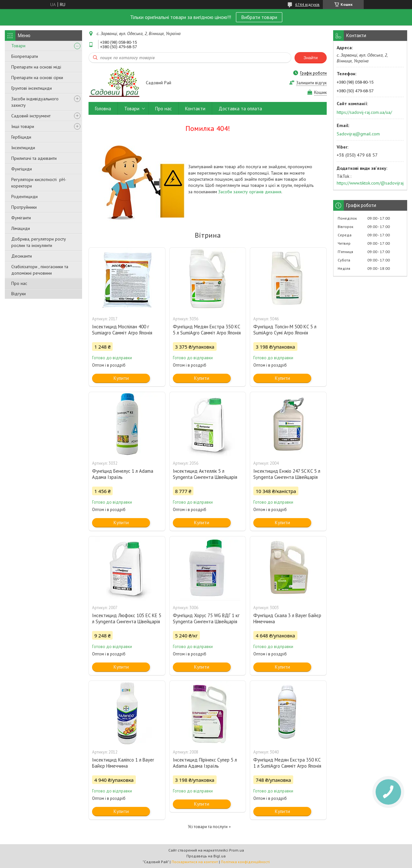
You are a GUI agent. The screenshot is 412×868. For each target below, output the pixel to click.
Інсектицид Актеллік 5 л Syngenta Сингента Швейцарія (205, 474)
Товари (18, 46)
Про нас (19, 283)
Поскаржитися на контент (195, 862)
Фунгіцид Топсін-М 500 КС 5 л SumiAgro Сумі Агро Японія (285, 330)
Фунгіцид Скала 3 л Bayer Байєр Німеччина (287, 618)
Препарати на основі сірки (37, 78)
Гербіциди (21, 137)
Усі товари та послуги (208, 827)
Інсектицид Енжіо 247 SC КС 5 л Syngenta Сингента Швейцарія (287, 474)
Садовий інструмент (31, 116)
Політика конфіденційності (245, 862)
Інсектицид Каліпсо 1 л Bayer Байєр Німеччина (123, 763)
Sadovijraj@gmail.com (358, 134)
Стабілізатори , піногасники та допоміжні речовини (40, 270)
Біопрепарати (25, 56)
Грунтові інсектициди (32, 88)
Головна (103, 109)
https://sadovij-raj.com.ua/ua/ (364, 112)
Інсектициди (23, 148)
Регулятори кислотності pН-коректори (39, 183)
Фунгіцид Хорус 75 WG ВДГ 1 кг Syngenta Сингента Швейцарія (206, 618)
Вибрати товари (259, 17)
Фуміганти (21, 218)
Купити (121, 378)
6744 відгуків (307, 4)
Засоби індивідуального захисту (35, 102)
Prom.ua (237, 850)
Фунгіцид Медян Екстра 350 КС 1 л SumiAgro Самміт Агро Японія (287, 763)
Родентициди (24, 196)
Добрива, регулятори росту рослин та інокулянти (39, 242)
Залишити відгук (311, 83)
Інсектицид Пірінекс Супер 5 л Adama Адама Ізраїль (205, 763)
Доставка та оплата (240, 109)
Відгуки (19, 294)
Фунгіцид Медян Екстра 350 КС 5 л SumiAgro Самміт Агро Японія (207, 330)
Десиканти (22, 256)
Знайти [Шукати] (311, 58)
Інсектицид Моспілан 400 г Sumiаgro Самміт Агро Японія (122, 330)
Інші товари (23, 126)
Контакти (195, 109)
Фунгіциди (22, 169)
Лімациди (21, 228)
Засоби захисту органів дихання (250, 192)
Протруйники (24, 207)
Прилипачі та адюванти (34, 158)
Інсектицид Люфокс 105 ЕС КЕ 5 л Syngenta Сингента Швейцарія (127, 618)
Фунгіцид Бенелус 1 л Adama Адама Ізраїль (123, 474)
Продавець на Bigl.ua (206, 856)
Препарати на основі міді (36, 67)
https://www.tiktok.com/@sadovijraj (370, 183)
